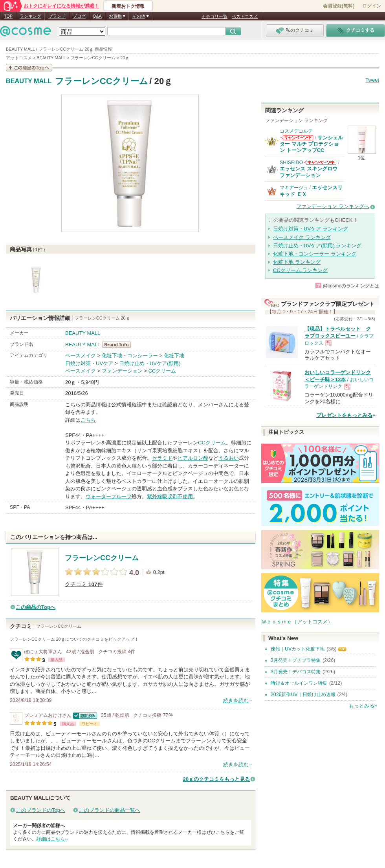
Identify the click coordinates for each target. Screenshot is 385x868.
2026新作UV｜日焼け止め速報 (303, 694)
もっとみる (362, 706)
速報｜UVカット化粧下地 (298, 649)
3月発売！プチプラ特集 (296, 660)
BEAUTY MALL (29, 81)
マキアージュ (294, 188)
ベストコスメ (245, 16)
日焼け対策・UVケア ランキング (311, 229)
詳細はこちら (51, 839)
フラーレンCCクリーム (102, 81)
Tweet (372, 80)
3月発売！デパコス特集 (296, 672)
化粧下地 (174, 355)
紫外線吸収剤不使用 (170, 496)
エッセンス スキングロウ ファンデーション (309, 172)
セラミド (162, 458)
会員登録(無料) (339, 6)
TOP (8, 16)
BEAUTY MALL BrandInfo (119, 345)
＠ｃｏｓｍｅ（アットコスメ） (297, 622)
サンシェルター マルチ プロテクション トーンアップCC (311, 144)
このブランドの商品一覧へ (110, 810)
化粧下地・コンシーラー (130, 355)
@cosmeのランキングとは (351, 286)
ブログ (79, 16)
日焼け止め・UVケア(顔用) (150, 363)
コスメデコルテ (296, 131)
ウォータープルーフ (109, 496)
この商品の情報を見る (29, 68)
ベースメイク (81, 355)
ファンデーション (122, 371)
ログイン (372, 6)
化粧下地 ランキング (297, 262)
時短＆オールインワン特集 (299, 683)
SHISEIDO (291, 163)
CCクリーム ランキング (300, 270)
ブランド (57, 16)
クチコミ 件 (84, 584)
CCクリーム (162, 371)
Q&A (97, 16)
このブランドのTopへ (41, 810)
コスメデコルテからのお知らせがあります (297, 138)
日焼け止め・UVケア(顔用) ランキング (317, 246)
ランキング (30, 16)
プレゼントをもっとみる (344, 415)
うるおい (229, 458)
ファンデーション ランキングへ (333, 206)
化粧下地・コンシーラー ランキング (315, 254)
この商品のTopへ (36, 607)
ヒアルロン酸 (193, 458)
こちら (88, 420)
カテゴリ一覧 (214, 16)
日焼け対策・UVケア (89, 363)
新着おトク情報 (128, 6)
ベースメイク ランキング (302, 237)
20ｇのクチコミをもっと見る (216, 779)
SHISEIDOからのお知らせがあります (320, 162)
